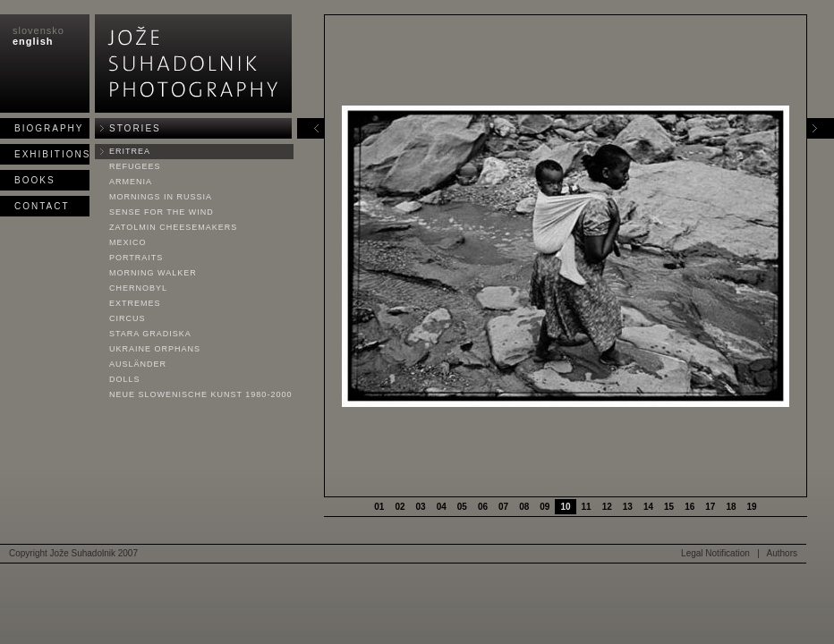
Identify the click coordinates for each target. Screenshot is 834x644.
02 (400, 507)
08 (524, 507)
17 (710, 507)
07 (503, 507)
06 (483, 507)
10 (565, 507)
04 (442, 507)
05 (462, 507)
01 (379, 507)
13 (628, 507)
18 (731, 507)
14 (648, 507)
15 (669, 507)
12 (607, 507)
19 (752, 507)
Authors (782, 553)
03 (421, 507)
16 (689, 507)
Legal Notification (715, 553)
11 (587, 507)
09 (545, 507)
